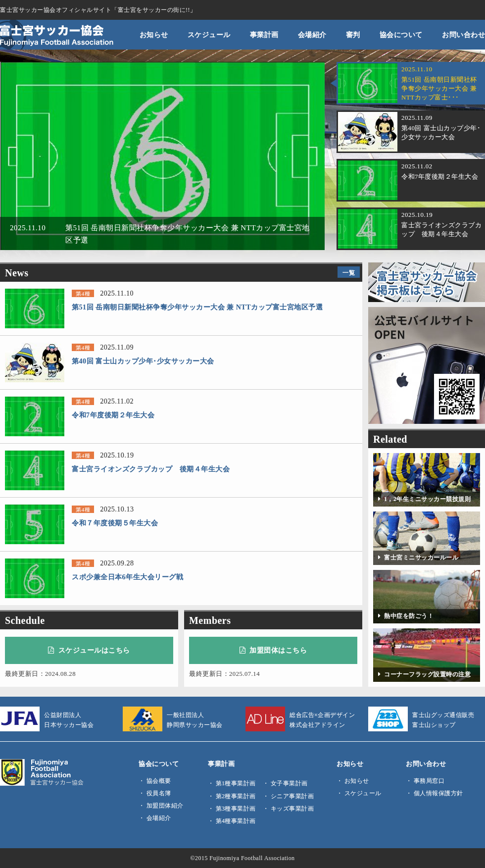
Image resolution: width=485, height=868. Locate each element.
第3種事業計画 (236, 809)
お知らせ (154, 35)
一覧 (349, 273)
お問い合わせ (463, 35)
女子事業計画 (289, 783)
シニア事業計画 (292, 796)
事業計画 (264, 35)
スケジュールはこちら (89, 650)
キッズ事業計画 (292, 809)
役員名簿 (159, 793)
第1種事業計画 (236, 783)
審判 (353, 35)
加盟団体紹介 (165, 806)
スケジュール (209, 35)
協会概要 (159, 781)
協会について (401, 35)
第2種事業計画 (236, 796)
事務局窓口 (429, 781)
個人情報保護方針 (438, 793)
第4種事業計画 (236, 821)
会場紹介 (312, 35)
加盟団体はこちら (273, 650)
